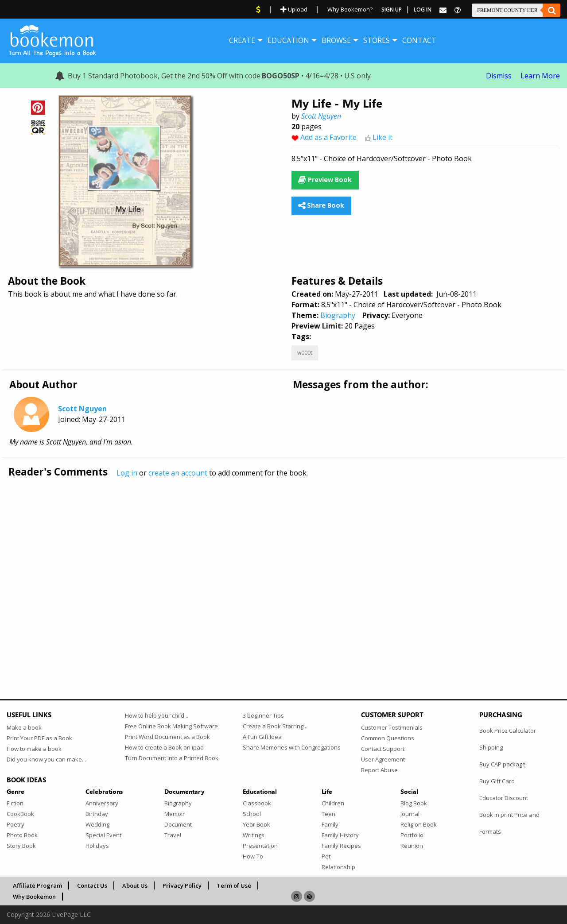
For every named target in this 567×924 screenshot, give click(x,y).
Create (242, 40)
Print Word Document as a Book (167, 737)
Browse (336, 40)
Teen (328, 814)
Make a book (24, 727)
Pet (326, 856)
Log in (127, 473)
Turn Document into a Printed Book (172, 758)
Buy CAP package (503, 764)
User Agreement (383, 759)
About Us (135, 885)
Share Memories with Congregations (292, 747)
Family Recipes (341, 846)
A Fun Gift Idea (262, 737)
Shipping (491, 747)
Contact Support (383, 749)
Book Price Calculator (508, 731)
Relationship (338, 867)
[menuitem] (242, 40)
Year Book (256, 824)
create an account (178, 473)
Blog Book (414, 803)
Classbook (257, 803)
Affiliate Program (37, 885)
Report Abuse (379, 770)
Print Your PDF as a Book (39, 738)
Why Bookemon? (350, 9)
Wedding (97, 824)
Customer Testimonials (392, 727)
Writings (254, 835)
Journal (410, 814)
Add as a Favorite (328, 137)
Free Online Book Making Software (171, 726)
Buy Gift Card (497, 781)
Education (288, 40)
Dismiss (499, 76)
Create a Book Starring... (275, 726)
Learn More (540, 76)
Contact (419, 40)
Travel (173, 835)
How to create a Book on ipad (164, 747)
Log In (423, 10)
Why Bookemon (34, 897)
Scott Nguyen (321, 116)
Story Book (21, 846)
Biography (338, 315)
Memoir (175, 814)
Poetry (16, 824)
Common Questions (388, 738)
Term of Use (234, 885)
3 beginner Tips (263, 715)
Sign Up (392, 10)
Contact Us (92, 885)
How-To (253, 856)
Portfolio (412, 835)
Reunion (412, 846)
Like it (383, 137)
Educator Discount (504, 798)
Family (330, 824)
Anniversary (102, 803)
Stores (377, 40)
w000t (305, 353)
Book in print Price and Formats (509, 823)
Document (178, 824)
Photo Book (22, 835)
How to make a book (34, 749)
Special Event (103, 835)
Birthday (97, 814)
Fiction (15, 803)
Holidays (97, 846)
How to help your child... (157, 715)
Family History (340, 835)
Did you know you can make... (46, 759)
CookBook (20, 814)
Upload (294, 9)
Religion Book (419, 824)
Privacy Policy (182, 885)
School (252, 814)
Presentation (260, 846)
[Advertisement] (272, 570)
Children (333, 803)
